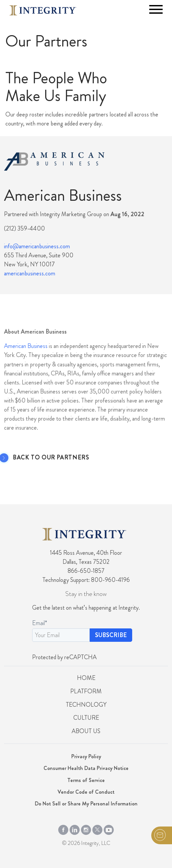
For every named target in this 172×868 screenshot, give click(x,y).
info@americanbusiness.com (37, 246)
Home (86, 678)
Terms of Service (86, 780)
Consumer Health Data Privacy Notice (86, 768)
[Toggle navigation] (156, 9)
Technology (86, 705)
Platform (86, 691)
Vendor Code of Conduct (86, 792)
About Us (86, 731)
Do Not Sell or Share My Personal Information (86, 804)
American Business (26, 360)
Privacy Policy (86, 756)
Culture (86, 718)
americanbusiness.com (30, 273)
